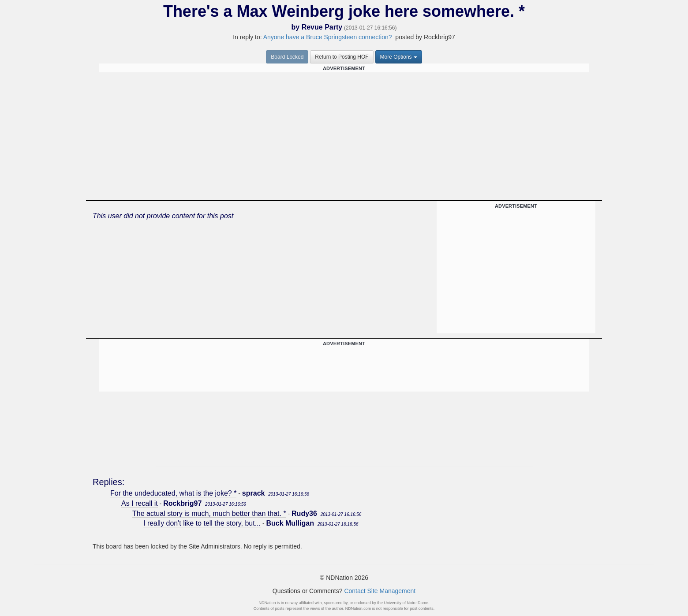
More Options (399, 57)
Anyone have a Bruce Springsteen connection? (328, 37)
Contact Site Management (380, 591)
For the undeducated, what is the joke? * (173, 493)
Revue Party (322, 27)
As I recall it (140, 503)
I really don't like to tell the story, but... (202, 523)
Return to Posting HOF (342, 57)
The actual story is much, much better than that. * (209, 513)
